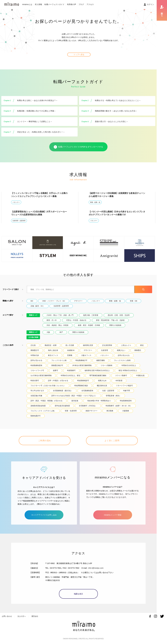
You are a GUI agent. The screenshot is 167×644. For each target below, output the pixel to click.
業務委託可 (35, 350)
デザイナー (78, 301)
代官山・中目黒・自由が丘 (76, 320)
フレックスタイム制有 (122, 360)
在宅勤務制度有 (87, 391)
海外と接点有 (53, 350)
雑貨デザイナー (92, 411)
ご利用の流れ (45, 441)
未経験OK (71, 350)
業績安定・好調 (51, 345)
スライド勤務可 (121, 376)
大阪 (48, 332)
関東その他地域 (115, 325)
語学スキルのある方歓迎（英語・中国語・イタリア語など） (74, 396)
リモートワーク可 (37, 370)
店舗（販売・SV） (38, 306)
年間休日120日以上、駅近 (70, 376)
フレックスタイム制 (59, 360)
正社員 (33, 345)
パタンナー (16, 202)
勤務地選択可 (36, 416)
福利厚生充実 (88, 345)
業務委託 (138, 350)
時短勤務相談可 (83, 381)
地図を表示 (78, 594)
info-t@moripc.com (96, 568)
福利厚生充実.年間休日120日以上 (97, 370)
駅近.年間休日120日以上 (128, 370)
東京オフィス (53, 355)
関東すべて (33, 315)
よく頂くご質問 (112, 441)
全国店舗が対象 (36, 396)
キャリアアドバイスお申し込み (44, 515)
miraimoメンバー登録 (113, 515)
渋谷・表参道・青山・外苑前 (57, 325)
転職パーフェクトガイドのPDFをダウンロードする (78, 147)
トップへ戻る (79, 55)
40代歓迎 (119, 381)
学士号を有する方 (37, 391)
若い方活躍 (70, 345)
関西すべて (33, 332)
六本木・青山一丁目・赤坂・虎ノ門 (60, 315)
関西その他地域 (78, 332)
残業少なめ (102, 381)
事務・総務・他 (95, 202)
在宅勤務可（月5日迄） (88, 406)
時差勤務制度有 (36, 365)
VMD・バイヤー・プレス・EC (54, 301)
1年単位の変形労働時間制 (82, 365)
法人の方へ (22, 616)
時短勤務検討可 (81, 360)
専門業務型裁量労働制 (98, 376)
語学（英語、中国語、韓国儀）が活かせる (47, 401)
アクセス (90, 4)
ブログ (81, 4)
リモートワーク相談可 (124, 386)
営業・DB (134, 301)
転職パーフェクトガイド (54, 4)
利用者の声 (72, 4)
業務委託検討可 (57, 365)
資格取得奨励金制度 (38, 406)
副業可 (56, 370)
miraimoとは (27, 4)
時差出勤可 (35, 381)
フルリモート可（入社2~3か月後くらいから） (48, 386)
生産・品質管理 (108, 391)
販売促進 (75, 401)
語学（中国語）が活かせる (58, 381)
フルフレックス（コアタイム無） (43, 411)
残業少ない (121, 350)
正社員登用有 (107, 345)
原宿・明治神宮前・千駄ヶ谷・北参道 (110, 320)
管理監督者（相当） (113, 396)
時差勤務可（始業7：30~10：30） (119, 406)
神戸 (61, 332)
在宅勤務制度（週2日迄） (63, 391)
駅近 (142, 345)
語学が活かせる (36, 360)
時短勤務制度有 (126, 401)
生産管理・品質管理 (19, 221)
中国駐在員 (140, 376)
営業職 (70, 355)
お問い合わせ (7, 616)
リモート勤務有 (107, 365)
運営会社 (35, 616)
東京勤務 (110, 411)
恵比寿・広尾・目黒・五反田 (119, 315)
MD (32, 301)
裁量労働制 (101, 360)
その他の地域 (33, 337)
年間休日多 (35, 355)
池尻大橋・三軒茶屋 (91, 315)
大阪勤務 (126, 411)
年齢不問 (127, 391)
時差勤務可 (71, 370)
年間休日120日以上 (129, 365)
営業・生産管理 (71, 411)
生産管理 (105, 350)
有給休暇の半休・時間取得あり (99, 401)
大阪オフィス (86, 355)
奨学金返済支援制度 (62, 406)
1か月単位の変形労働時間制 (41, 376)
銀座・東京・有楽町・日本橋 (89, 325)
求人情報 (38, 4)
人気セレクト (126, 345)
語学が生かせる (124, 355)
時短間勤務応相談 (81, 386)
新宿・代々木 (52, 320)
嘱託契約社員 (102, 386)
